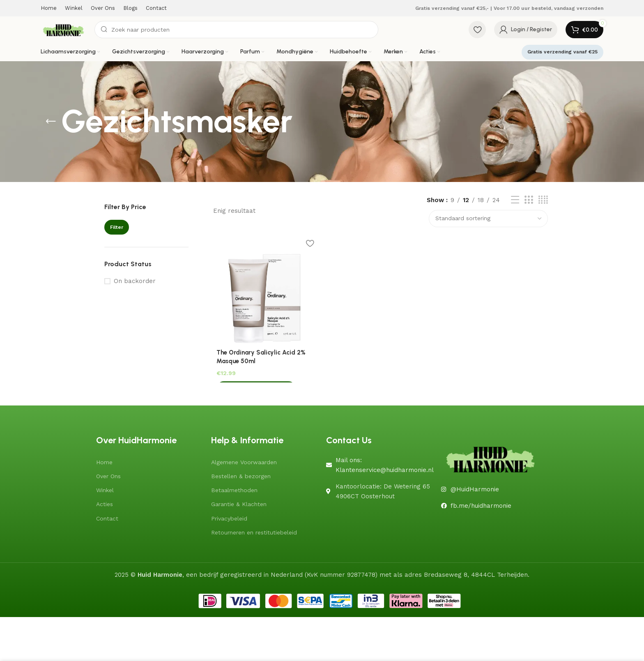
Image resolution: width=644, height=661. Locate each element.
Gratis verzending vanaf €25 (562, 52)
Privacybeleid (229, 517)
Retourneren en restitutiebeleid (254, 531)
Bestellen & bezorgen (241, 475)
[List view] (515, 200)
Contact (107, 517)
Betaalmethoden (234, 489)
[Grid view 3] (529, 200)
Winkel (105, 489)
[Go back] (51, 122)
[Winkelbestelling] (488, 219)
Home (104, 461)
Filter (117, 227)
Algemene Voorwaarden (244, 461)
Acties (105, 503)
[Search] (236, 30)
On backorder (135, 281)
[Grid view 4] (543, 200)
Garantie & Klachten (239, 503)
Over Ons (108, 475)
